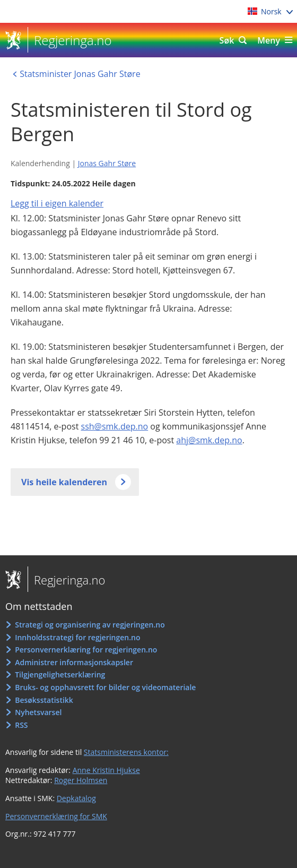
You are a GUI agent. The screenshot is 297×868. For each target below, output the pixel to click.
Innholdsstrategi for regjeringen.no (77, 637)
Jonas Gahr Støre (107, 163)
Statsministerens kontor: (126, 752)
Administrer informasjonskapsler (74, 662)
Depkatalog (76, 798)
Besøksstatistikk (44, 700)
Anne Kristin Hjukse (106, 770)
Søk (227, 40)
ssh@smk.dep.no (115, 426)
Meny (269, 40)
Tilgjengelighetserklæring (60, 674)
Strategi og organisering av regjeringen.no (90, 625)
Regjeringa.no (70, 40)
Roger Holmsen (81, 780)
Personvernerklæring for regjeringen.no (86, 650)
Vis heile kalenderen (64, 482)
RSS (21, 725)
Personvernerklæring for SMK (56, 816)
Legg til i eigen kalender (57, 203)
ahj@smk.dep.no (209, 440)
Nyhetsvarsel (38, 712)
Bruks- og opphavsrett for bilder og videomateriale (105, 687)
